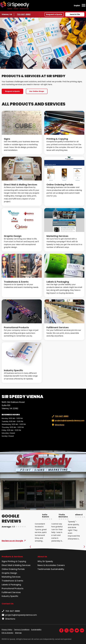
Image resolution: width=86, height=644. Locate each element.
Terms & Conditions (22, 630)
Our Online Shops (37, 91)
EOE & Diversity (8, 633)
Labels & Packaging (58, 282)
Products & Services (12, 557)
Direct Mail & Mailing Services (21, 185)
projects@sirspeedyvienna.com (68, 421)
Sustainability (58, 569)
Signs (7, 139)
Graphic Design (13, 236)
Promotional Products (16, 327)
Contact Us (8, 604)
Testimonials (44, 569)
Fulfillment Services (58, 327)
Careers (61, 565)
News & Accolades (47, 565)
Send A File (75, 14)
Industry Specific (13, 370)
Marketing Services (57, 236)
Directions (58, 425)
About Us (42, 557)
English (77, 5)
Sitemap (18, 633)
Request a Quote (54, 14)
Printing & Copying (57, 139)
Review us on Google (12, 541)
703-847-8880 (24, 14)
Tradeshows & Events (16, 282)
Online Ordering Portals (60, 185)
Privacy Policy (7, 630)
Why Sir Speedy (45, 561)
